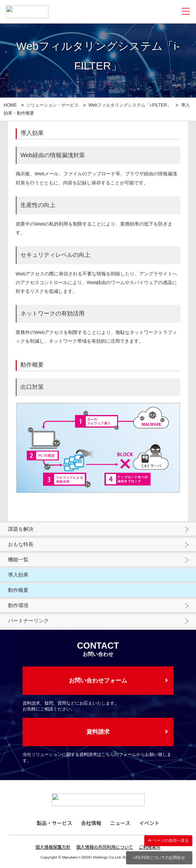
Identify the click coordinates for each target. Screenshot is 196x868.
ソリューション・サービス (52, 105)
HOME (10, 105)
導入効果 (18, 575)
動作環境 (18, 605)
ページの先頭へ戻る (168, 840)
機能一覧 (18, 560)
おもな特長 (21, 544)
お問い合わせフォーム (98, 680)
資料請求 (98, 732)
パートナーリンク (28, 621)
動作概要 (18, 590)
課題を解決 (21, 529)
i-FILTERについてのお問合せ (159, 857)
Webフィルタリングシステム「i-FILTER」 (130, 105)
